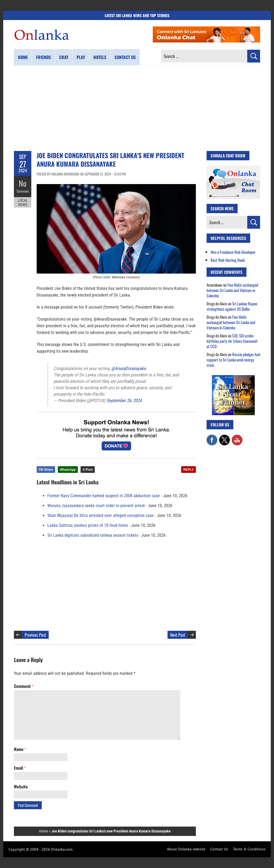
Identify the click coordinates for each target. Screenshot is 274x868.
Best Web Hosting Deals (228, 260)
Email (20, 768)
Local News (23, 203)
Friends (43, 57)
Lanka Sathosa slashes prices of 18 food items (88, 525)
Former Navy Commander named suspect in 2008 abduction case (104, 496)
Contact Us (219, 849)
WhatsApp (68, 470)
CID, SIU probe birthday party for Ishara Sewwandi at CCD (232, 341)
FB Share (46, 470)
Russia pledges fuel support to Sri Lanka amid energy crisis (233, 360)
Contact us (125, 57)
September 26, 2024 (124, 400)
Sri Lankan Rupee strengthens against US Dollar (232, 306)
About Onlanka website (186, 849)
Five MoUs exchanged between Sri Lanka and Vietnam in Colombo (232, 290)
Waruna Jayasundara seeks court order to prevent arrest (96, 506)
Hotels (100, 57)
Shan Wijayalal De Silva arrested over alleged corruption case (100, 515)
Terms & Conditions (249, 849)
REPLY (189, 470)
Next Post (178, 635)
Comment (23, 191)
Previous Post (35, 635)
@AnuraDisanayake (129, 368)
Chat (64, 57)
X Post (88, 470)
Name (20, 749)
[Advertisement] (137, 108)
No (23, 183)
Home (23, 57)
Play (81, 57)
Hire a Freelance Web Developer (233, 252)
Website (21, 787)
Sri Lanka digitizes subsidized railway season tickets (93, 535)
